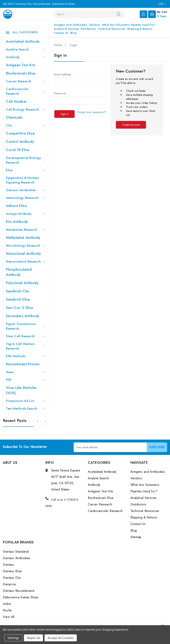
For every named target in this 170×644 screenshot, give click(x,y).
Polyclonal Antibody (22, 283)
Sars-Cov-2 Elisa (19, 308)
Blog (73, 33)
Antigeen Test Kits (21, 65)
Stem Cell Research (26, 336)
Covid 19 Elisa (18, 150)
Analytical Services (66, 29)
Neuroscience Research (26, 262)
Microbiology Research (26, 246)
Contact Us (61, 33)
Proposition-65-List (26, 401)
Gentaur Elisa (12, 571)
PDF (26, 380)
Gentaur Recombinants (19, 591)
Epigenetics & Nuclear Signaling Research (26, 180)
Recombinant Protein (23, 364)
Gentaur (9, 565)
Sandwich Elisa (18, 299)
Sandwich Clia (17, 291)
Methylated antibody (23, 238)
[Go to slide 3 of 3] (38, 421)
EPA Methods (26, 356)
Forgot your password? (92, 112)
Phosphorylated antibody (19, 272)
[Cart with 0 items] (158, 14)
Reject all (33, 638)
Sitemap (136, 537)
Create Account (131, 125)
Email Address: (63, 74)
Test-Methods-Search (26, 409)
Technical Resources (111, 29)
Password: (60, 93)
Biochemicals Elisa (21, 73)
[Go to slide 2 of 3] (45, 421)
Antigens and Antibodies (71, 25)
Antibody (26, 57)
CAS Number (16, 102)
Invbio (7, 604)
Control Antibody (20, 142)
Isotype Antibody (26, 214)
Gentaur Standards (16, 552)
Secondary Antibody (23, 316)
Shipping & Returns (140, 29)
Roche (7, 610)
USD (162, 4)
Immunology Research (26, 198)
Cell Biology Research (26, 110)
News (26, 372)
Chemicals (14, 117)
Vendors (95, 25)
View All (9, 617)
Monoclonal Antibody (23, 254)
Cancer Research (26, 81)
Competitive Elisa (20, 133)
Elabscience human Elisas (21, 597)
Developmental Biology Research (26, 160)
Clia (26, 125)
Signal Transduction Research (26, 326)
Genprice (9, 584)
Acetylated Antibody (23, 41)
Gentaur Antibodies (26, 190)
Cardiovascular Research (26, 91)
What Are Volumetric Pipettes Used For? (129, 25)
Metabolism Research (26, 230)
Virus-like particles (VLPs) (21, 390)
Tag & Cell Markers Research (26, 346)
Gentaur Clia (12, 578)
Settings (13, 638)
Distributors (88, 29)
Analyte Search (26, 49)
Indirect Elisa (16, 206)
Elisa (26, 170)
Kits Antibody (17, 222)
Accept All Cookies (61, 638)
